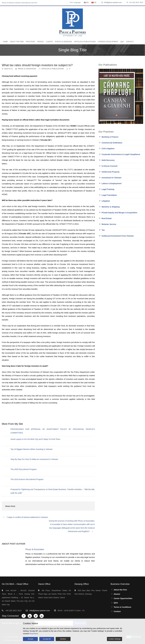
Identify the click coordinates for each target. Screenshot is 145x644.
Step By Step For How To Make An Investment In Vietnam (34, 459)
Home (5, 42)
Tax (103, 230)
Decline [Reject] (63, 639)
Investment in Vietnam (111, 178)
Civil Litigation (108, 148)
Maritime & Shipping (111, 207)
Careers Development (108, 42)
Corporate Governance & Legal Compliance (121, 154)
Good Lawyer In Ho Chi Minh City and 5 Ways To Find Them (35, 439)
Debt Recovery (108, 160)
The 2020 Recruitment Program (24, 469)
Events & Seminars (63, 42)
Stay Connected (10, 616)
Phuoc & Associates (27, 69)
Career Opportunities (123, 598)
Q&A (122, 42)
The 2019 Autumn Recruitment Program (27, 479)
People (41, 42)
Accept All (47, 639)
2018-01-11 (9, 69)
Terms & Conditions (123, 607)
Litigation (106, 201)
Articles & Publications (85, 42)
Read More (34, 634)
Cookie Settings (115, 639)
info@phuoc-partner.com (113, 2)
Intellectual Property (111, 172)
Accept (30, 639)
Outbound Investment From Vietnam (118, 236)
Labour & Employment (112, 183)
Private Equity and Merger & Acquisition (119, 213)
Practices (30, 42)
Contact (130, 42)
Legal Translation (109, 195)
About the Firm (17, 42)
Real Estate (107, 218)
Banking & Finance (110, 137)
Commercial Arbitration (112, 143)
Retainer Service (109, 224)
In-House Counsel (110, 166)
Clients (49, 42)
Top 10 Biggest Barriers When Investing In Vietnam (32, 449)
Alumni (117, 594)
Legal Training (108, 189)
